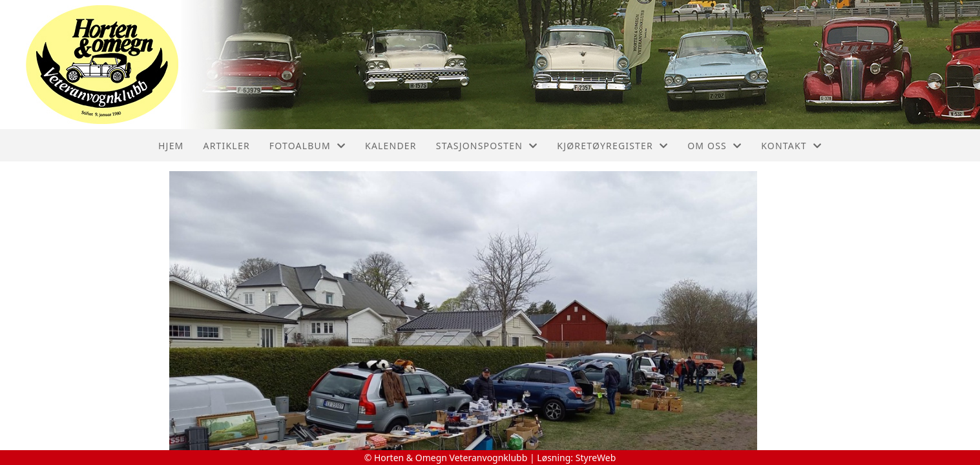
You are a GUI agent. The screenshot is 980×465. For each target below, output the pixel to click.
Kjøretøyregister (612, 146)
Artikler (227, 146)
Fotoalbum (308, 146)
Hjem (171, 146)
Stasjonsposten (487, 146)
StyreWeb (596, 458)
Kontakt (791, 146)
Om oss (714, 146)
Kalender (391, 146)
